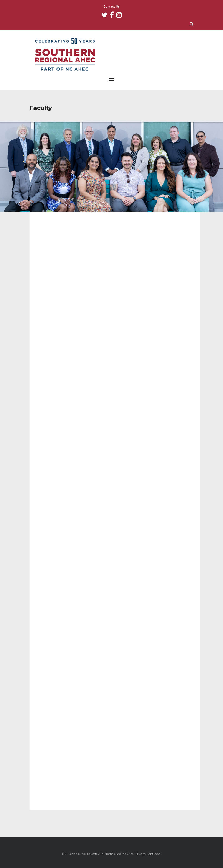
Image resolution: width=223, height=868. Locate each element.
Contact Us (112, 7)
